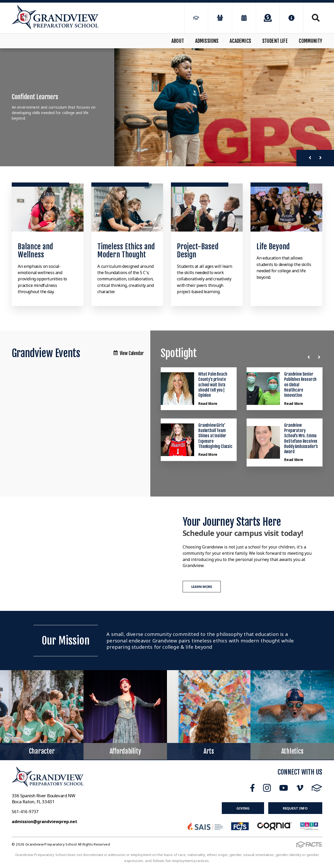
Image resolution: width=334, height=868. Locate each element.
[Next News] (320, 357)
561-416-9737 (25, 812)
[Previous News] (310, 357)
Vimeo (300, 788)
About (178, 41)
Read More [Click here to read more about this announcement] (208, 403)
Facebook (252, 788)
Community (311, 41)
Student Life (275, 41)
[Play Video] (85, 554)
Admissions (207, 41)
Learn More (202, 587)
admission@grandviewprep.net (44, 822)
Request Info (295, 808)
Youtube (284, 788)
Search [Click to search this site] (316, 18)
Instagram (267, 788)
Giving (243, 808)
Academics (240, 41)
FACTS (317, 788)
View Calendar (129, 353)
